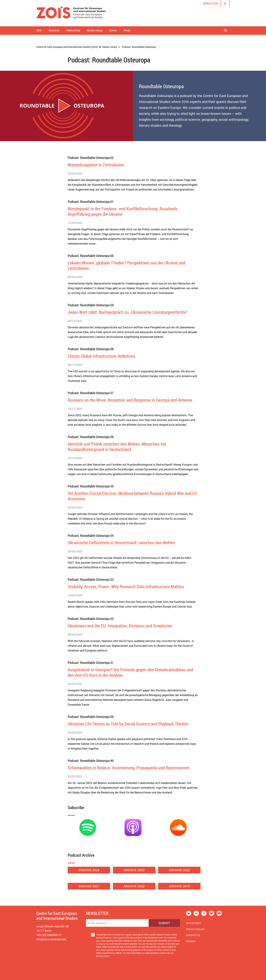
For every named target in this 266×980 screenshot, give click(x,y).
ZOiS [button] (39, 30)
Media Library (110, 47)
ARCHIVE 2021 (89, 886)
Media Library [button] (95, 30)
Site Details (193, 923)
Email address (98, 923)
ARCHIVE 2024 (89, 870)
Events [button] (113, 30)
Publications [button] (73, 30)
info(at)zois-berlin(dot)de (51, 939)
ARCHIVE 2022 (179, 870)
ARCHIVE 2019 (179, 886)
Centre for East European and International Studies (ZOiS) (67, 47)
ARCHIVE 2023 (134, 870)
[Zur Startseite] (71, 13)
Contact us (193, 935)
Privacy (191, 941)
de (225, 3)
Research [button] (54, 30)
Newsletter (211, 3)
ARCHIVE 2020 (134, 886)
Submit (164, 923)
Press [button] (127, 30)
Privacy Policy (195, 929)
